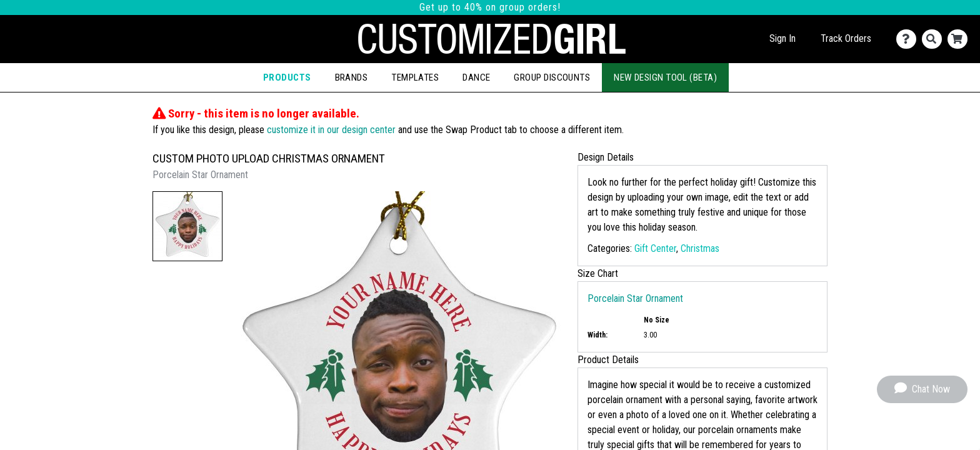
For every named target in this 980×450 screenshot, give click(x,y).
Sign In (782, 38)
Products (287, 77)
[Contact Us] (909, 39)
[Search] (935, 39)
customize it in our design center (331, 130)
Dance (476, 77)
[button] (187, 226)
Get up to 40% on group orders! (490, 7)
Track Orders (846, 38)
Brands (352, 77)
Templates (415, 77)
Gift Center (655, 248)
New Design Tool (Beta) (665, 77)
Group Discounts (552, 77)
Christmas (700, 248)
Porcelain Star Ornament (635, 298)
